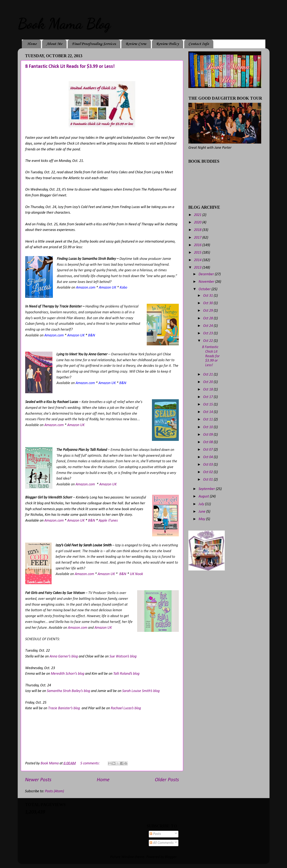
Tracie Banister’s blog (64, 708)
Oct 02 (208, 472)
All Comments (162, 843)
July (202, 504)
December (207, 274)
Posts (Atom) (54, 791)
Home (32, 44)
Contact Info (199, 44)
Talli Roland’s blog (126, 674)
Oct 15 (208, 405)
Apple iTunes (108, 521)
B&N (92, 521)
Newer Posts (38, 780)
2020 (198, 223)
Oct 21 (208, 375)
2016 (198, 245)
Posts (155, 834)
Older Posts (167, 780)
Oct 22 (208, 341)
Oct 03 (208, 465)
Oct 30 (208, 303)
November (207, 282)
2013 (198, 268)
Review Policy (167, 44)
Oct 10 (208, 427)
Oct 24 (208, 326)
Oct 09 (208, 435)
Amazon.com (54, 425)
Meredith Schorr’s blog (68, 674)
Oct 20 (208, 382)
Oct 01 (208, 480)
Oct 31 (208, 296)
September (207, 489)
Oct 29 (208, 311)
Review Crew (136, 44)
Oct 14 (208, 412)
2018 (198, 230)
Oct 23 (208, 333)
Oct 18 (208, 390)
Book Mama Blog (64, 24)
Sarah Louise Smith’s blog (141, 691)
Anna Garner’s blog (64, 657)
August (204, 497)
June (202, 512)
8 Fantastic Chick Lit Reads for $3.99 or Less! (70, 67)
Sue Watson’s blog (123, 657)
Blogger (171, 857)
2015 (198, 253)
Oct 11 (208, 420)
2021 (198, 215)
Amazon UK (76, 425)
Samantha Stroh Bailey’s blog (68, 691)
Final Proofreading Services (94, 44)
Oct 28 (208, 318)
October (205, 289)
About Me (54, 44)
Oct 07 (208, 450)
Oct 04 (208, 457)
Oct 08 (208, 442)
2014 (198, 260)
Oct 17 (208, 397)
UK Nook (136, 574)
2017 (198, 238)
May (202, 519)
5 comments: (90, 763)
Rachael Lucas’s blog (126, 708)
